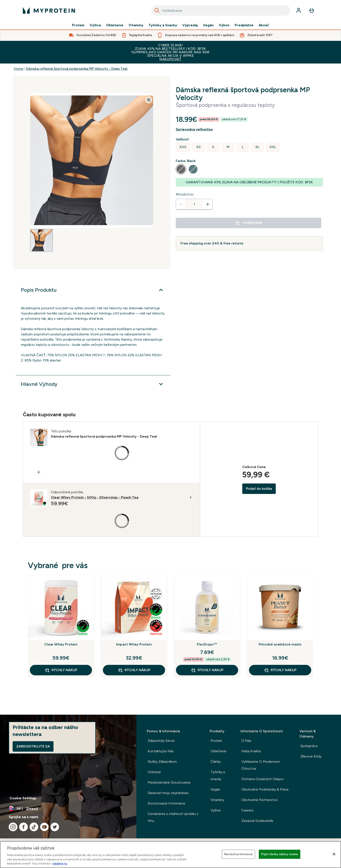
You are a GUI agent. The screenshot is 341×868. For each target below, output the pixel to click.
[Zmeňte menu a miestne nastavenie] (68, 809)
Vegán (208, 25)
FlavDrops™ (207, 644)
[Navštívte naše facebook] (23, 827)
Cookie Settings (23, 798)
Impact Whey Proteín (134, 644)
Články (216, 762)
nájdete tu (60, 864)
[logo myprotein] (49, 10)
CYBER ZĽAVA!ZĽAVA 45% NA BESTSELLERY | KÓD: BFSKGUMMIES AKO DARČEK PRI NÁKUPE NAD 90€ (170, 52)
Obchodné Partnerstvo (260, 800)
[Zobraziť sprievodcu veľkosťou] (249, 129)
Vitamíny (136, 25)
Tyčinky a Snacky (163, 25)
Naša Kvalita (251, 751)
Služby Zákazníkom (162, 762)
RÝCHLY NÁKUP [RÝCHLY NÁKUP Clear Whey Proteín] (61, 670)
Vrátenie (154, 772)
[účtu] (299, 10)
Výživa (95, 25)
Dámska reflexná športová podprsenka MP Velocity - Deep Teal (77, 69)
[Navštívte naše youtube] (44, 827)
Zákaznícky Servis (161, 741)
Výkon (224, 25)
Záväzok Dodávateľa (257, 821)
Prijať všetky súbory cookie (280, 854)
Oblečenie (115, 25)
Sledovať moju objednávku (168, 793)
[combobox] (221, 10)
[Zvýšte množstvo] (208, 204)
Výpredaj (190, 25)
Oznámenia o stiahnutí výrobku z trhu (173, 817)
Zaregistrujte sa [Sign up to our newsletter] (33, 746)
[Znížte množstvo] (181, 204)
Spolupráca (309, 746)
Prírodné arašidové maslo (280, 644)
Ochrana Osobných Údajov (262, 779)
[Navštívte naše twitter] (55, 827)
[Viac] (93, 290)
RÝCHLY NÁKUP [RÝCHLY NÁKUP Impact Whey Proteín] (134, 670)
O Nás (246, 741)
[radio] (183, 147)
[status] (194, 204)
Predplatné (244, 25)
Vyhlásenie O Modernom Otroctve (261, 765)
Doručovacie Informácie (166, 803)
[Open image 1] (42, 240)
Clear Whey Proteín (61, 644)
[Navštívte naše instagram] (13, 827)
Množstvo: (185, 194)
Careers (247, 810)
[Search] (157, 10)
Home (19, 69)
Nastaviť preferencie (238, 854)
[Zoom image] (149, 100)
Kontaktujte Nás (161, 751)
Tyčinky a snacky (218, 775)
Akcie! (264, 25)
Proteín (78, 25)
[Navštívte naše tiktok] (34, 827)
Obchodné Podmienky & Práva (265, 789)
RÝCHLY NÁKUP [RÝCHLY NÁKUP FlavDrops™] (207, 670)
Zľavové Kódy (311, 756)
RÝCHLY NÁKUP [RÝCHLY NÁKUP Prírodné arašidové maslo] (280, 670)
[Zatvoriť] (334, 854)
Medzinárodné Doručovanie (169, 782)
